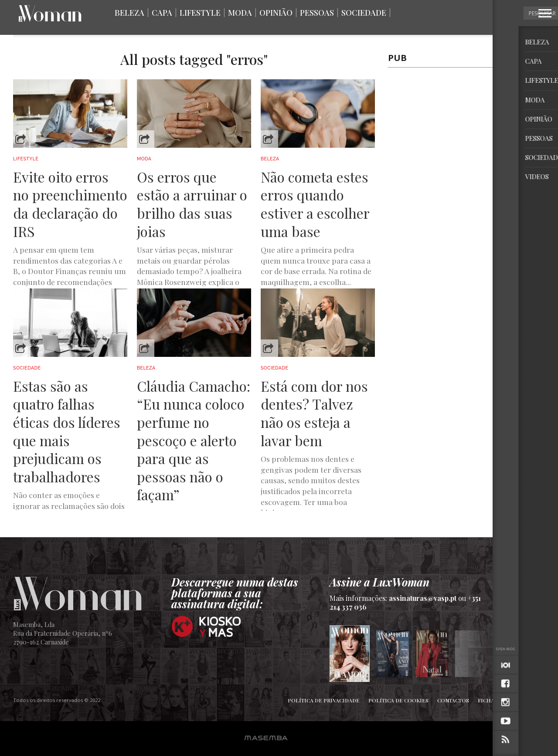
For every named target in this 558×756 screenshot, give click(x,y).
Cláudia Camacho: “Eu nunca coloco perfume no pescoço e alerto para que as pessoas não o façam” (194, 440)
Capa (162, 13)
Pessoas (317, 13)
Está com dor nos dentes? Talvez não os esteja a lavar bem (314, 413)
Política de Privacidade (324, 700)
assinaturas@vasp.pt (423, 598)
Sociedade (364, 13)
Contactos (453, 700)
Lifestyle (200, 13)
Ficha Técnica (498, 700)
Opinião (276, 13)
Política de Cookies (398, 700)
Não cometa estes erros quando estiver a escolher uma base (315, 204)
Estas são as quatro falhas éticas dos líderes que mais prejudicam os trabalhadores (67, 431)
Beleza (129, 13)
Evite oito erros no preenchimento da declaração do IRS (70, 204)
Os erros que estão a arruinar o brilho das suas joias (192, 204)
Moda (240, 13)
